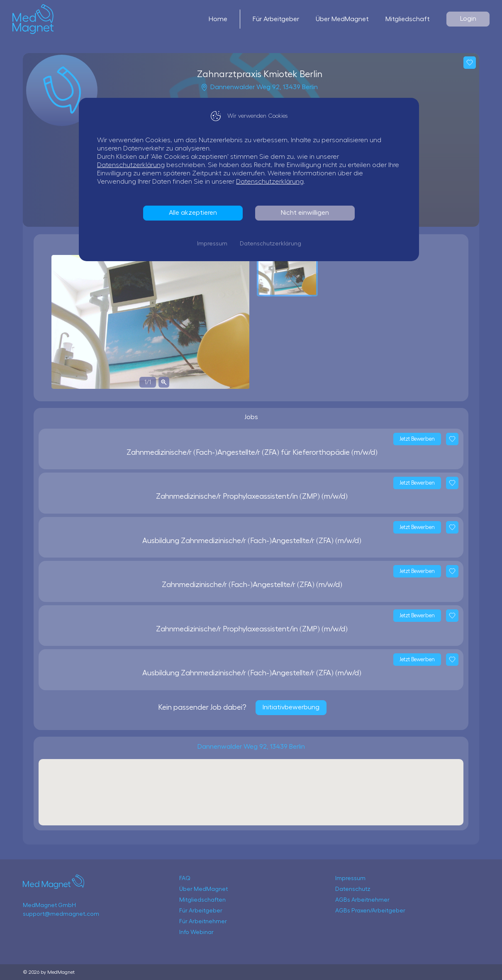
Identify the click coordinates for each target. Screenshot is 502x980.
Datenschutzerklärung (133, 165)
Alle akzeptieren (195, 213)
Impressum (214, 244)
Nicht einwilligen (307, 213)
